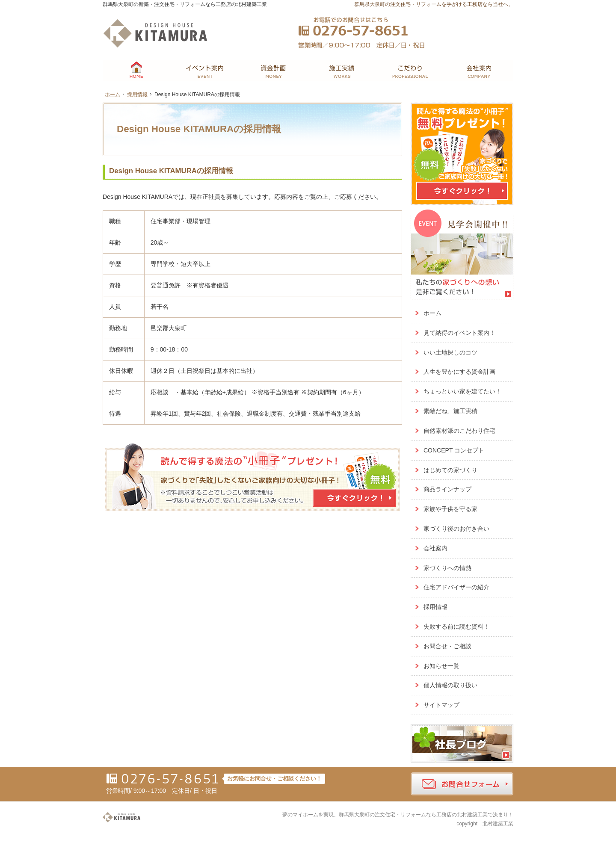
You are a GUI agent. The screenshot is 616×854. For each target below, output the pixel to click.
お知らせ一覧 (441, 666)
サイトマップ (441, 705)
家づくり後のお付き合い (456, 529)
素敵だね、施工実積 (450, 411)
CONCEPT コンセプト (454, 450)
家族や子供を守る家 (450, 509)
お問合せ (444, 27)
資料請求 (491, 27)
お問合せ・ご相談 (447, 646)
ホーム (432, 313)
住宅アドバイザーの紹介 (456, 587)
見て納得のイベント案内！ (459, 333)
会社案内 (435, 548)
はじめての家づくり (450, 470)
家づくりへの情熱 (447, 568)
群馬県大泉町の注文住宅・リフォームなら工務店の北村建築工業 (413, 815)
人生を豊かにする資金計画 (459, 372)
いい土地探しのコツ (450, 352)
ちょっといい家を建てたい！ (462, 391)
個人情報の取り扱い (450, 685)
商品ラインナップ (447, 489)
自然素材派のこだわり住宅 (459, 431)
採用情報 (435, 607)
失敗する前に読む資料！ (456, 626)
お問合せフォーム (462, 784)
